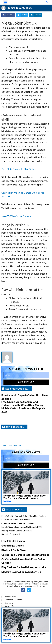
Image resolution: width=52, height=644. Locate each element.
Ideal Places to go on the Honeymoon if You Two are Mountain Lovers (26, 497)
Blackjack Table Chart (14, 550)
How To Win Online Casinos (16, 216)
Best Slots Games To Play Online (19, 169)
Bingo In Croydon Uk (11, 534)
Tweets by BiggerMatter (11, 445)
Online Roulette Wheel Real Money (22, 405)
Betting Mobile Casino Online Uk (16, 531)
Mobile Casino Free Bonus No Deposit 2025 (22, 527)
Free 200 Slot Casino (13, 541)
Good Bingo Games (13, 546)
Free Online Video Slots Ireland (20, 402)
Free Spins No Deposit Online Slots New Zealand (24, 516)
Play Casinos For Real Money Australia (24, 567)
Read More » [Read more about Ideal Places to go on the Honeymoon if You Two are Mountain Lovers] (8, 501)
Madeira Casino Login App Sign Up (21, 572)
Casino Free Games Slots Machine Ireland (25, 555)
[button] (5, 2)
